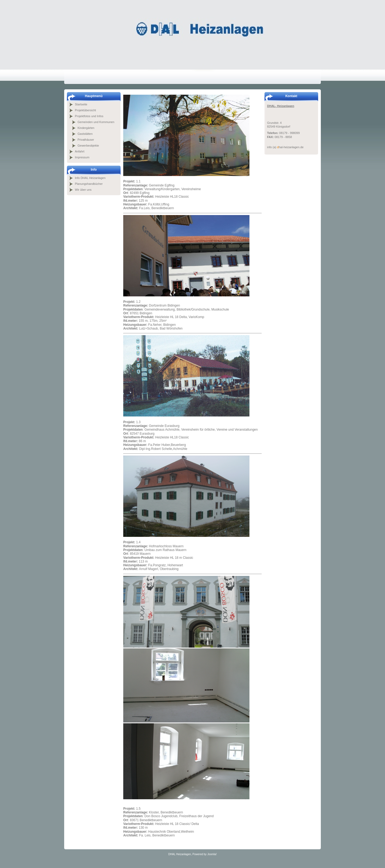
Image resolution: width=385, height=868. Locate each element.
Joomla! (212, 854)
